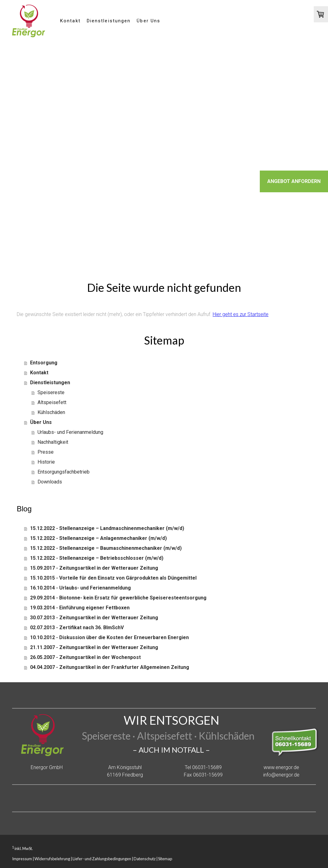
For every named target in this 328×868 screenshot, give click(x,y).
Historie (46, 462)
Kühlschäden (51, 412)
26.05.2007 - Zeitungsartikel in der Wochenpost (85, 657)
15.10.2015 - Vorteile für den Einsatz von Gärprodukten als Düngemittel (113, 578)
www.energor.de (281, 767)
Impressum (22, 859)
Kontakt (70, 21)
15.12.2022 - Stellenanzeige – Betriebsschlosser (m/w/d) (97, 558)
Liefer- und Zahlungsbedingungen (102, 859)
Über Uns (148, 21)
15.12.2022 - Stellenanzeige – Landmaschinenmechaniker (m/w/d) (107, 528)
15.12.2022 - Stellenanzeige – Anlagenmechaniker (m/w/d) (98, 538)
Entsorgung (44, 363)
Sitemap (165, 859)
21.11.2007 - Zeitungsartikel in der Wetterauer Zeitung (94, 647)
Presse (46, 452)
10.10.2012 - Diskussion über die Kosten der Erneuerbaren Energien (109, 637)
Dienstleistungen (109, 21)
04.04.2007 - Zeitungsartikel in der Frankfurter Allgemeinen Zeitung (110, 667)
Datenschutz (145, 859)
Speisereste (51, 392)
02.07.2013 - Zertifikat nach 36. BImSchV (77, 628)
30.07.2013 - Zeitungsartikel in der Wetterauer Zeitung (94, 618)
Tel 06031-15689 (203, 767)
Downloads (50, 482)
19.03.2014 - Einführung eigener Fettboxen (80, 608)
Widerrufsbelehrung (52, 859)
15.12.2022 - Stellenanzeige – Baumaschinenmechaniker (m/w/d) (106, 548)
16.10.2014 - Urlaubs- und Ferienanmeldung (80, 588)
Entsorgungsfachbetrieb (64, 472)
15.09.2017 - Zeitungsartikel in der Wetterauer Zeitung (94, 568)
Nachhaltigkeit (53, 442)
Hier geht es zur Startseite (241, 314)
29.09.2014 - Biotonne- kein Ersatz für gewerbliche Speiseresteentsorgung (118, 598)
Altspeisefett (52, 402)
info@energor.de (281, 775)
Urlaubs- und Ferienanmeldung (70, 432)
